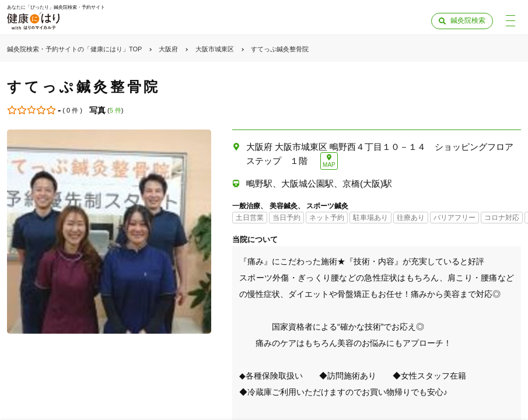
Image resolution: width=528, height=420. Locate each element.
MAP (329, 165)
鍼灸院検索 (468, 20)
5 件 (116, 110)
